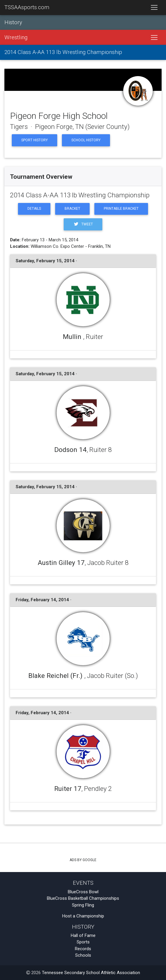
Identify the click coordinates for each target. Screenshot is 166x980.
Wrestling (16, 37)
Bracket (72, 209)
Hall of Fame (83, 935)
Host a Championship (83, 916)
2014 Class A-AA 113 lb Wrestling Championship (63, 52)
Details (34, 209)
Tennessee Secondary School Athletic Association (91, 973)
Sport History (34, 140)
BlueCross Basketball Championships (83, 898)
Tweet (83, 224)
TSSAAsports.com (27, 7)
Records (83, 949)
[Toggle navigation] (154, 8)
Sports (83, 942)
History (13, 22)
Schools (83, 955)
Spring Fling (83, 905)
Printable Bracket (121, 209)
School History (86, 140)
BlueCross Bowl (83, 892)
